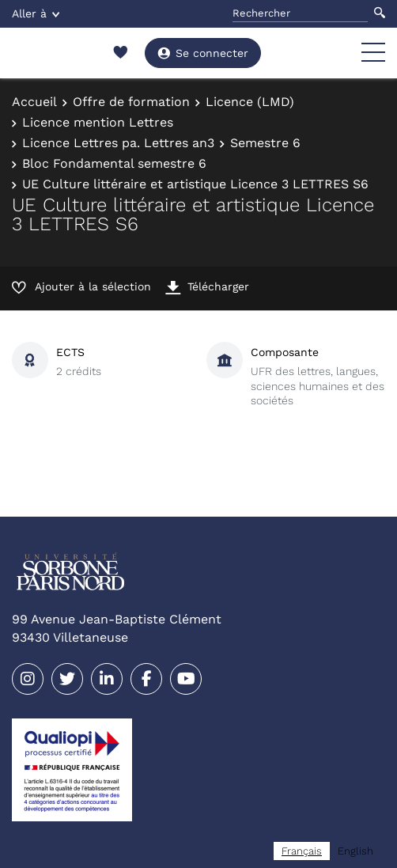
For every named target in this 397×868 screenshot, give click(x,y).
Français (302, 851)
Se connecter (203, 53)
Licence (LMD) (250, 102)
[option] (355, 851)
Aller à (36, 13)
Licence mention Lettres (98, 122)
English (355, 851)
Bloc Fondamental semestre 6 (114, 163)
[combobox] (302, 851)
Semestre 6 (265, 143)
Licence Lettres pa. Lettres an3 (118, 143)
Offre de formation (131, 102)
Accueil (34, 102)
